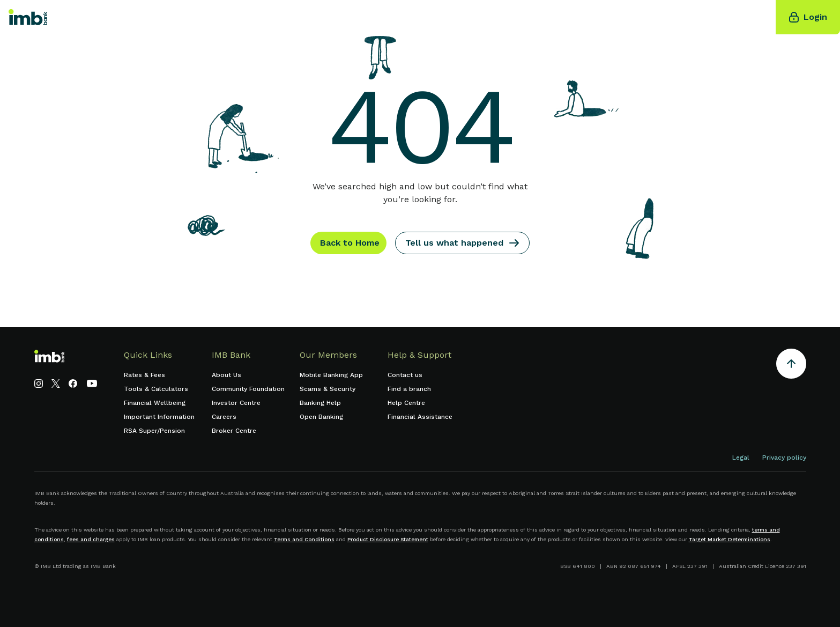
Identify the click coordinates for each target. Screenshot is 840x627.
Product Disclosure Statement (388, 539)
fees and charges (91, 539)
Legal (741, 458)
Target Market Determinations (730, 539)
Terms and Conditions (304, 539)
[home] (28, 17)
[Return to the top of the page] (791, 366)
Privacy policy (784, 458)
